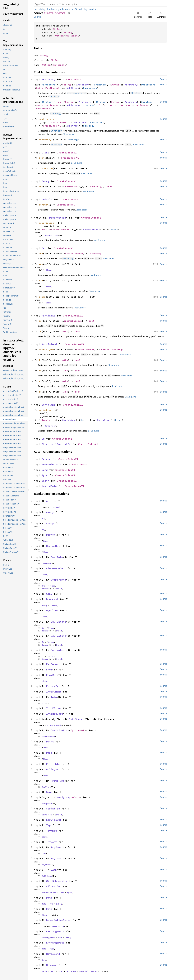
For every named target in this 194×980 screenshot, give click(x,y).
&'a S (76, 797)
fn (100, 105)
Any (48, 501)
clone (42, 158)
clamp (42, 297)
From (49, 670)
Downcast (52, 599)
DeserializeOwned (58, 920)
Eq (43, 439)
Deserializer (91, 229)
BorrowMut (53, 546)
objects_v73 (71, 9)
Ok (82, 420)
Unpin (45, 481)
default (44, 205)
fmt (41, 186)
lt (40, 360)
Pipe (49, 753)
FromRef (51, 675)
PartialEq (48, 316)
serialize (45, 410)
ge (40, 392)
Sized (48, 270)
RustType (46, 787)
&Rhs (65, 331)
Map (59, 102)
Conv (49, 594)
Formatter (71, 186)
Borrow (51, 535)
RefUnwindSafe (51, 464)
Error (109, 186)
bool (91, 321)
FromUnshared (54, 725)
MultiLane (47, 876)
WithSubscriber (57, 881)
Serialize (48, 405)
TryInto (56, 859)
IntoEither (54, 708)
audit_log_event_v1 (88, 9)
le (40, 371)
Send (45, 470)
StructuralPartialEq (56, 444)
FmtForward (54, 664)
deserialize (46, 223)
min (41, 280)
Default (47, 199)
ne (40, 331)
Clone (45, 153)
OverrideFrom (60, 730)
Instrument (54, 692)
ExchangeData (55, 931)
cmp (41, 253)
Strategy (47, 102)
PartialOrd (49, 344)
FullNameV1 (72, 36)
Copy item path (69, 13)
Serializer (69, 420)
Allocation (54, 886)
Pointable (53, 764)
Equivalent (58, 622)
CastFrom (46, 563)
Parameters (48, 85)
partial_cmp (46, 350)
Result (94, 186)
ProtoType (58, 781)
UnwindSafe (49, 486)
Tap (48, 825)
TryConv (51, 842)
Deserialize (58, 218)
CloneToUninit (56, 568)
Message (51, 965)
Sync (45, 475)
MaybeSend (53, 954)
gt (40, 381)
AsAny (50, 512)
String (57, 29)
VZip (54, 870)
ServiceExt (54, 820)
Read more (69, 134)
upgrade (60, 9)
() (101, 186)
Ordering (96, 253)
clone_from (46, 168)
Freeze (46, 459)
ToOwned (51, 831)
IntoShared (77, 719)
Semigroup (64, 797)
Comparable (58, 580)
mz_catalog (40, 9)
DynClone (52, 610)
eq (40, 321)
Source (37, 17)
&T (83, 730)
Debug (45, 181)
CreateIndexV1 (73, 79)
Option (59, 36)
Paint (50, 742)
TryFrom (56, 847)
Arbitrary (48, 79)
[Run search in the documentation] (100, 4)
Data (49, 898)
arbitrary (45, 140)
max (41, 264)
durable (51, 9)
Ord (44, 248)
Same (49, 792)
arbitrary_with (48, 119)
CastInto (57, 557)
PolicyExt (53, 769)
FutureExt (53, 686)
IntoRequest (55, 714)
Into (54, 697)
